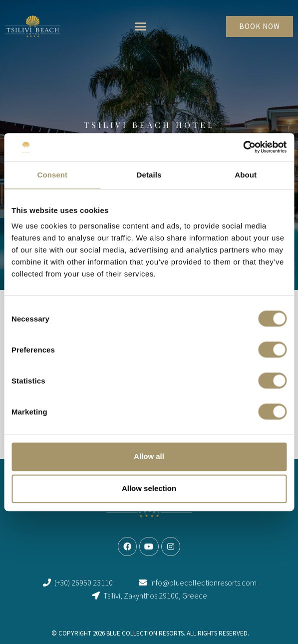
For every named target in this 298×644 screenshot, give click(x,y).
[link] (33, 26)
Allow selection (149, 488)
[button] (141, 26)
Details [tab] (149, 175)
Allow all (149, 456)
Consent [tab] (52, 175)
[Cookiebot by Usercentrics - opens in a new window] (243, 147)
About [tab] (246, 175)
